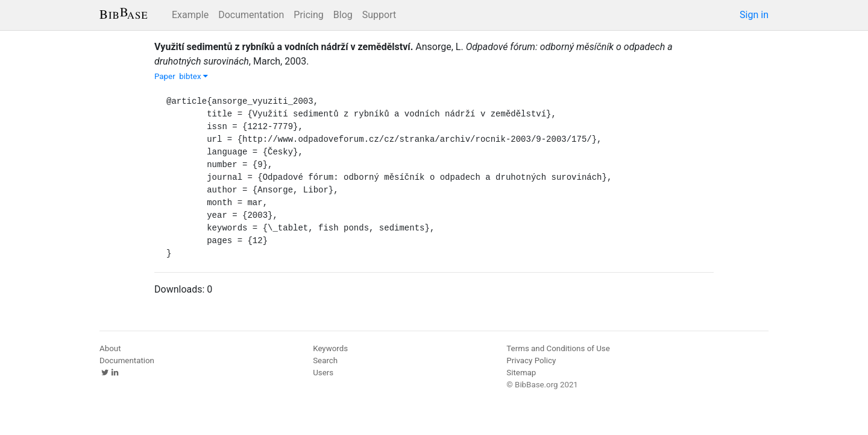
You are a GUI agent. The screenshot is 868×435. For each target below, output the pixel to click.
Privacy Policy (531, 360)
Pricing (309, 15)
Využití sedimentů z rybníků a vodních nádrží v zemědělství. (284, 47)
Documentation (251, 15)
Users (323, 373)
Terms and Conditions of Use (558, 348)
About (110, 348)
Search (325, 360)
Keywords (330, 348)
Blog (343, 15)
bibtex (193, 76)
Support (379, 15)
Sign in (754, 15)
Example (190, 15)
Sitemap (521, 373)
